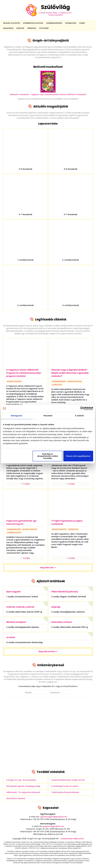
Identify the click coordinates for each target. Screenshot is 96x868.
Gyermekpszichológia (33, 23)
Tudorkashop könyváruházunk (65, 792)
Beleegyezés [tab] (17, 416)
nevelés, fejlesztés (14, 381)
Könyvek (20, 28)
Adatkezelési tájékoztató (72, 839)
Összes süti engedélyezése (78, 456)
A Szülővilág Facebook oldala (65, 786)
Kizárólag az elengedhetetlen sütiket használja (48, 456)
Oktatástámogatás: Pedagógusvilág (23, 786)
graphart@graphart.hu (53, 826)
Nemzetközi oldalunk (16, 798)
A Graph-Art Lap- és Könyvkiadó (21, 780)
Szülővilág (48, 10)
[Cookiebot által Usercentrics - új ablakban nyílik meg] (82, 408)
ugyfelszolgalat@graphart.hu (53, 817)
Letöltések (44, 28)
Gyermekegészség (54, 23)
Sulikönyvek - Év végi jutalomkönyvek (23, 792)
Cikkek (82, 23)
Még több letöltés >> (48, 652)
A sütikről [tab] (79, 416)
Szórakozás (71, 23)
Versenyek (32, 28)
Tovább (26, 484)
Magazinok (8, 28)
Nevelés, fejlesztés (12, 23)
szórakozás (57, 385)
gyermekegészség (59, 381)
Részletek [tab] (48, 416)
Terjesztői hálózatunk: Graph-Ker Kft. (68, 780)
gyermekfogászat (14, 533)
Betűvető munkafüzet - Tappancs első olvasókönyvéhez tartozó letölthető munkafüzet (48, 93)
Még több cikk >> (48, 568)
